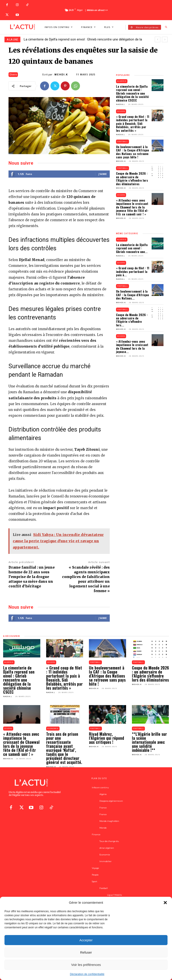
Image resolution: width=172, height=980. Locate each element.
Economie (53, 728)
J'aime (103, 174)
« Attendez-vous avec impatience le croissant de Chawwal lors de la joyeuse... (132, 346)
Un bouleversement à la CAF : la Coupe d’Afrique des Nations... (132, 295)
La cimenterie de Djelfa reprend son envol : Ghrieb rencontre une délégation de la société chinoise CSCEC (132, 93)
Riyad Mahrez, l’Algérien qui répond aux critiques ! (106, 738)
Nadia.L (120, 104)
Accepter (86, 940)
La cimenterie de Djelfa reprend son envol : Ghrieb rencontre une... (132, 248)
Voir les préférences (86, 965)
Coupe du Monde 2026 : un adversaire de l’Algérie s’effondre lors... (132, 320)
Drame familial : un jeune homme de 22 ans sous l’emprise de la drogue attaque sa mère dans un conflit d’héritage (32, 577)
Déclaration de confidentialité (87, 974)
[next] (165, 39)
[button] (165, 903)
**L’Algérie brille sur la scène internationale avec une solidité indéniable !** (149, 742)
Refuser (86, 952)
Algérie (122, 81)
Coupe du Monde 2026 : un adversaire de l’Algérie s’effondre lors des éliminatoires (132, 178)
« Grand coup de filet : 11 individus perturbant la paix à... (133, 271)
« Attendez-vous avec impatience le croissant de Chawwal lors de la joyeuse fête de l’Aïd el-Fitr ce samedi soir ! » (132, 207)
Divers (13, 75)
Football (123, 141)
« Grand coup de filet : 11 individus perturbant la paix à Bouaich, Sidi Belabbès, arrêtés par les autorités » (133, 123)
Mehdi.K (61, 74)
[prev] (158, 39)
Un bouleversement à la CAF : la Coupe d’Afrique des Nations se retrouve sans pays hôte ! (132, 152)
